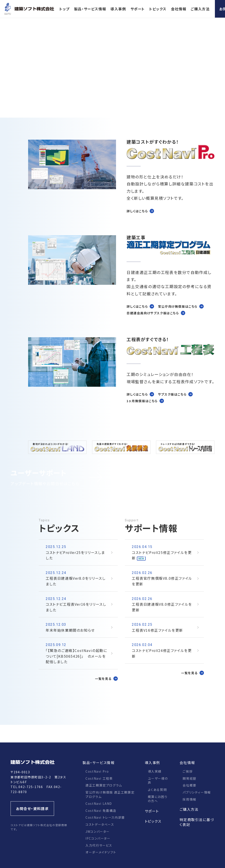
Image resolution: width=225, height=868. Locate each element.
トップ (64, 9)
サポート (138, 9)
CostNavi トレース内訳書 (105, 817)
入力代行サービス (99, 845)
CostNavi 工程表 (99, 778)
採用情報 (189, 799)
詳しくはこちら (137, 211)
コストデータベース (100, 824)
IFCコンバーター (98, 838)
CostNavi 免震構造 (101, 811)
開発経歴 (189, 778)
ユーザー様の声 (158, 781)
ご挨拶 (188, 771)
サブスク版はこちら (172, 394)
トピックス (158, 9)
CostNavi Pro (97, 771)
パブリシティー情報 (197, 792)
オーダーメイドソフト (101, 852)
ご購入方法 (200, 9)
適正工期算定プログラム (104, 785)
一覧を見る (103, 679)
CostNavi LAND (99, 803)
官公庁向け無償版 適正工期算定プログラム (110, 794)
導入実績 (155, 771)
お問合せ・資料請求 (32, 809)
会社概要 (189, 785)
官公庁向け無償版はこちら (178, 306)
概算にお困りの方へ (158, 799)
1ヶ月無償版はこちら (142, 401)
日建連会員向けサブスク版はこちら (153, 313)
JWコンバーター (98, 831)
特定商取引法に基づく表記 (197, 822)
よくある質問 (157, 790)
